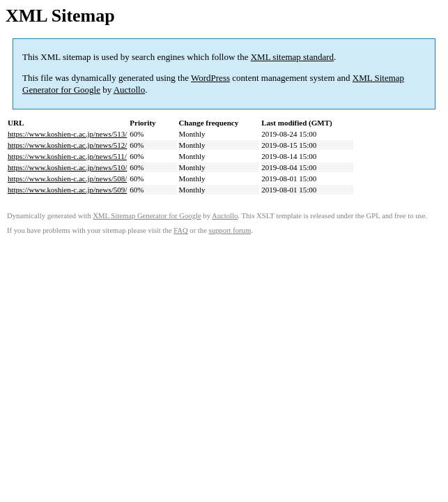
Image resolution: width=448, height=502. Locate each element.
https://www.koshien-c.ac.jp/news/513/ (67, 134)
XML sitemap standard (292, 57)
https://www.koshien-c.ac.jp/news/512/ (67, 145)
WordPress (210, 78)
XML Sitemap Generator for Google (147, 216)
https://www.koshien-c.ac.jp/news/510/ (67, 167)
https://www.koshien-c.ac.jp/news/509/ (67, 190)
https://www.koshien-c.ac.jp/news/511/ (67, 156)
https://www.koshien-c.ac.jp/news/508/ (67, 178)
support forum (230, 230)
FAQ (181, 230)
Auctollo (130, 90)
